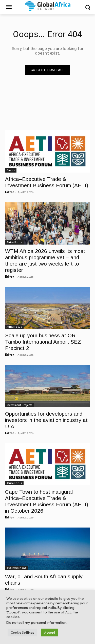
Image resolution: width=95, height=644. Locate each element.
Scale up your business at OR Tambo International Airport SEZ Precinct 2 (43, 342)
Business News (17, 568)
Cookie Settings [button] (22, 632)
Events (11, 170)
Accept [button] (50, 632)
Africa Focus (14, 242)
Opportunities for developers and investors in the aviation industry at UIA (46, 420)
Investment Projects (20, 405)
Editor (9, 192)
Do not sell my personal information (36, 622)
